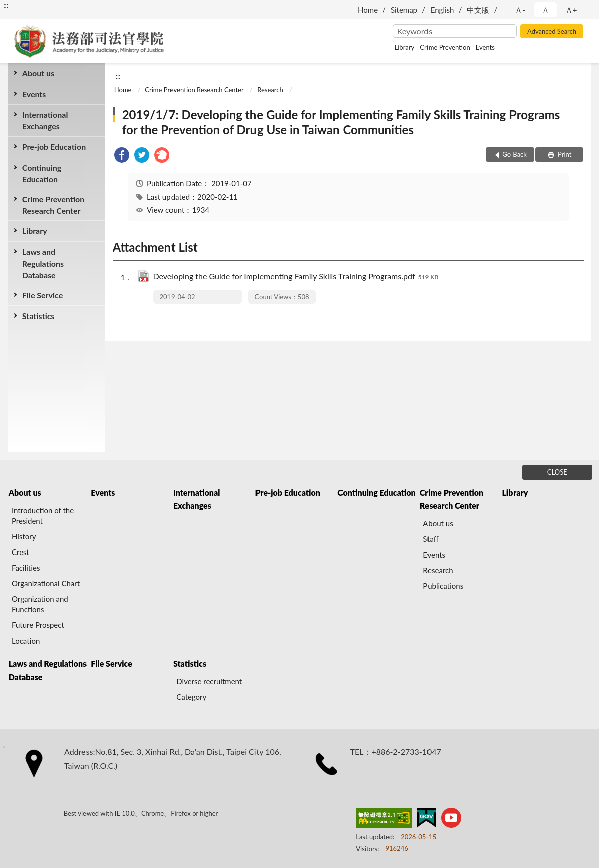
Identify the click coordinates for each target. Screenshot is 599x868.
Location (26, 641)
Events (485, 47)
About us (38, 73)
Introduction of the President (43, 516)
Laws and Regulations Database (43, 263)
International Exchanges (45, 120)
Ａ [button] (545, 10)
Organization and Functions (40, 604)
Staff (431, 539)
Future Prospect (38, 625)
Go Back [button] (515, 154)
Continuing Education (42, 173)
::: (6, 5)
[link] (122, 156)
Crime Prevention (445, 47)
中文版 (478, 10)
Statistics (38, 316)
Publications (443, 586)
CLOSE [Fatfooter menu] (557, 472)
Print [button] (564, 154)
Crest (20, 552)
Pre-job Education (54, 147)
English (442, 10)
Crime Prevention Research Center (53, 205)
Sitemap (404, 10)
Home (368, 10)
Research (270, 90)
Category (191, 697)
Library (405, 47)
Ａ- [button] (520, 10)
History (24, 536)
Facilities (26, 568)
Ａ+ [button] (571, 10)
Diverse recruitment (209, 681)
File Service (42, 295)
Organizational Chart (46, 583)
